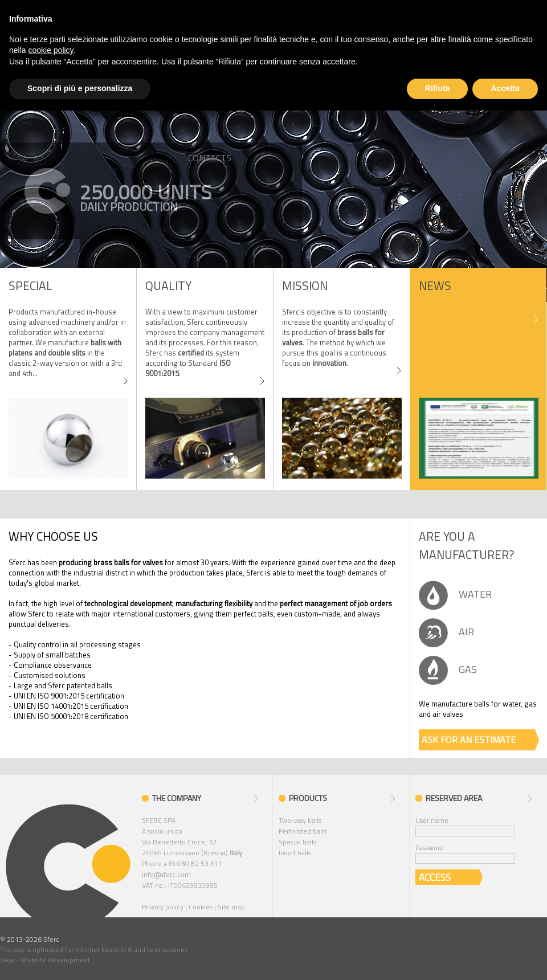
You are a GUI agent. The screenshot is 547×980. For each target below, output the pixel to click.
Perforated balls (303, 831)
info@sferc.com (166, 874)
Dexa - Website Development (45, 960)
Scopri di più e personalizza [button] (80, 88)
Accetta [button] (505, 88)
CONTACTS (210, 158)
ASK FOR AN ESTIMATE (469, 740)
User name (432, 820)
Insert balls (295, 853)
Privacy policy (163, 907)
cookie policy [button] (50, 50)
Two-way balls (300, 820)
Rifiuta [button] (438, 88)
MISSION (305, 285)
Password (430, 848)
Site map (231, 907)
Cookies (201, 907)
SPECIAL (30, 285)
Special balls (297, 842)
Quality (168, 285)
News (435, 285)
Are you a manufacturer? (466, 545)
